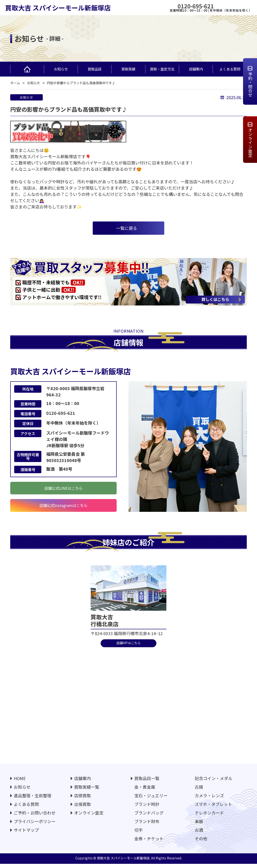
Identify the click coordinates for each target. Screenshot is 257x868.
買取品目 (99, 69)
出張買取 (82, 808)
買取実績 (128, 69)
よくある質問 (230, 69)
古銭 (199, 791)
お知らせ (61, 69)
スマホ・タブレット (213, 808)
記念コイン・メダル (214, 782)
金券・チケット (149, 842)
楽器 (199, 825)
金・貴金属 (145, 791)
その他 (201, 842)
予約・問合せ (250, 84)
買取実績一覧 (87, 791)
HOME (20, 782)
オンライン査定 (250, 143)
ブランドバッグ (149, 817)
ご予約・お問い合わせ (35, 817)
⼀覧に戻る (127, 228)
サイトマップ (26, 834)
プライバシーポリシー (35, 825)
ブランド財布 (147, 825)
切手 (138, 834)
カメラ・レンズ (209, 799)
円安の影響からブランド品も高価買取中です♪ (81, 83)
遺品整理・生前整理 (33, 799)
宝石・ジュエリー (151, 799)
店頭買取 (82, 799)
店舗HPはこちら (128, 646)
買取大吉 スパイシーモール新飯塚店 (58, 8)
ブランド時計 (147, 808)
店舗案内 (196, 69)
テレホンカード (209, 817)
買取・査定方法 (164, 69)
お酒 (199, 834)
